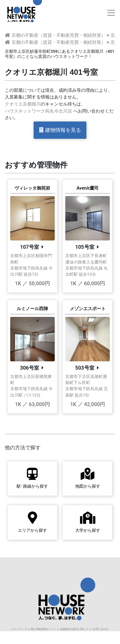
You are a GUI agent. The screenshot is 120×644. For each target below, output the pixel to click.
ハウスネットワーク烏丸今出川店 (38, 111)
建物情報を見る (60, 130)
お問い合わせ (101, 629)
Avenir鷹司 (88, 188)
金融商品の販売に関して (74, 629)
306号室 (29, 368)
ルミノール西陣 (32, 309)
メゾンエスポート (88, 309)
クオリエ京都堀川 (23, 104)
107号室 (29, 247)
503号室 (85, 368)
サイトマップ (19, 629)
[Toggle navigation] (111, 13)
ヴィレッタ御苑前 (32, 188)
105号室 (85, 247)
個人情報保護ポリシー (44, 629)
